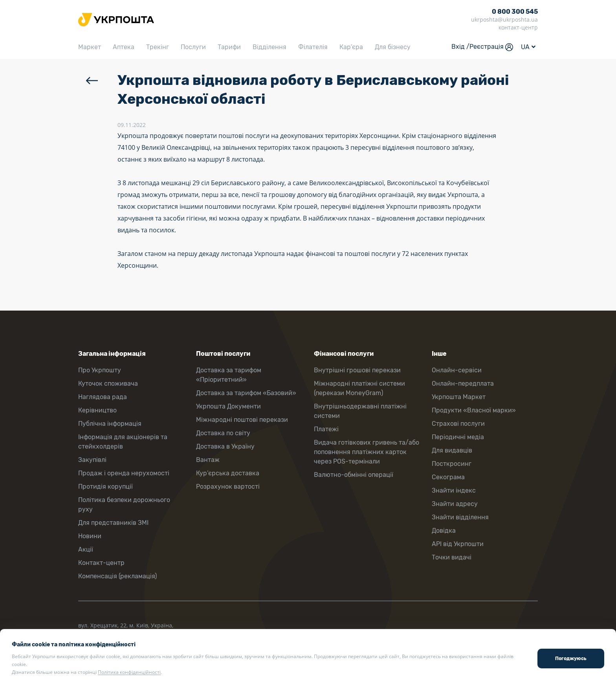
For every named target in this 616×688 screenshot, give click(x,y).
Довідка (444, 531)
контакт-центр (518, 27)
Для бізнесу (393, 47)
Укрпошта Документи (228, 406)
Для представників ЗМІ (113, 523)
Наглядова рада (103, 397)
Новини (90, 536)
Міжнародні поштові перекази (242, 420)
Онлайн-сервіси (457, 370)
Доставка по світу (223, 433)
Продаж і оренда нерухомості (124, 473)
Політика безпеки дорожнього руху (124, 505)
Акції (86, 549)
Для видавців (452, 450)
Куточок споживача (108, 384)
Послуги (193, 47)
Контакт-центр (101, 563)
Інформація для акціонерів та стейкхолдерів (123, 442)
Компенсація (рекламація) (117, 576)
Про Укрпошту (100, 370)
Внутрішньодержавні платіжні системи (360, 411)
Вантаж (208, 460)
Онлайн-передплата (463, 384)
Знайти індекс (454, 490)
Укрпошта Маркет (459, 397)
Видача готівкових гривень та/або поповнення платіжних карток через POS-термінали (367, 452)
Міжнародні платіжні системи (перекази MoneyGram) (359, 388)
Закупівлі (92, 460)
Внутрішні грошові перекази (357, 370)
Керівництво (97, 410)
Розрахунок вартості (228, 487)
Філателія (313, 47)
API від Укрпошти (458, 544)
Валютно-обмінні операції (354, 475)
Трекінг (158, 47)
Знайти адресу (455, 504)
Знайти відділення (460, 517)
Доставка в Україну (225, 446)
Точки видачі (452, 557)
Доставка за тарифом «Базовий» (246, 393)
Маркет (90, 47)
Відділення (269, 47)
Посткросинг (452, 464)
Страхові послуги (458, 424)
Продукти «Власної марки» (474, 410)
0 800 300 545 (515, 12)
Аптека (124, 47)
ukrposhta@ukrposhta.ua (504, 19)
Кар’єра (351, 47)
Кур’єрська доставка (228, 473)
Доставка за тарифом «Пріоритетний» (229, 375)
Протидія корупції (105, 487)
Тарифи (229, 47)
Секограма (448, 477)
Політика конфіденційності (129, 672)
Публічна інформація (110, 424)
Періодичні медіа (458, 437)
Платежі (326, 429)
